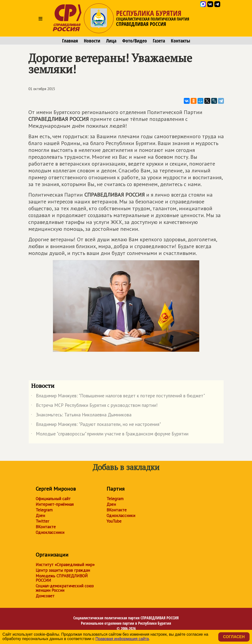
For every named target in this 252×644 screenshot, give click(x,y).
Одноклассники (50, 532)
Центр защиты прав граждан (63, 570)
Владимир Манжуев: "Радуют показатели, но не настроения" (96, 425)
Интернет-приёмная (55, 504)
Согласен (234, 637)
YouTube (114, 521)
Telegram (44, 510)
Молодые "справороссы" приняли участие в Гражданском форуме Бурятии (110, 435)
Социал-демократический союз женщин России (65, 588)
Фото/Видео (135, 41)
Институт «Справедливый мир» (65, 565)
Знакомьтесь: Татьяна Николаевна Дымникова (81, 416)
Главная (70, 41)
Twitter (42, 521)
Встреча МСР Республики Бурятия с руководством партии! (94, 406)
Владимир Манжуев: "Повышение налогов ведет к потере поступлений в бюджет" (118, 397)
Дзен (40, 516)
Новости (92, 41)
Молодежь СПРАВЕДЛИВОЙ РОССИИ (62, 578)
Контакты (181, 41)
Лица (111, 41)
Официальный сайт (53, 499)
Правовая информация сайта (122, 639)
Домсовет (45, 596)
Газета (159, 41)
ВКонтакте (46, 527)
